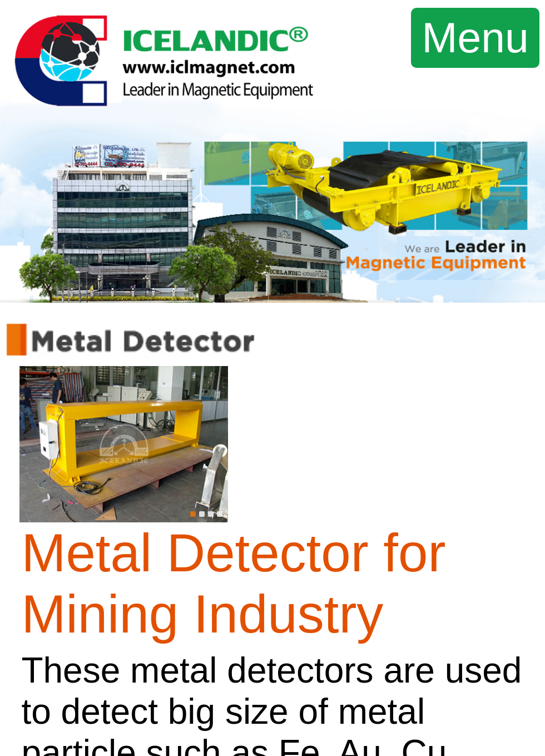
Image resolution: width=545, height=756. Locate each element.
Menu (475, 37)
